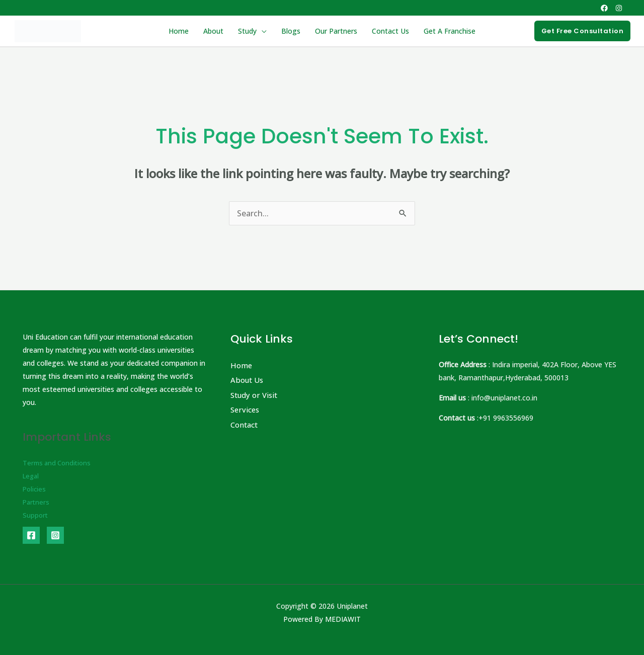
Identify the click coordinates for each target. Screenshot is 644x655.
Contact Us (389, 31)
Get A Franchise (448, 31)
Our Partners (336, 31)
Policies (35, 489)
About (214, 31)
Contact (246, 425)
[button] (583, 31)
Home (180, 31)
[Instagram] (619, 8)
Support (36, 515)
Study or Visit (256, 395)
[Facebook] (604, 8)
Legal (32, 476)
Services (246, 410)
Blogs (291, 31)
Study (248, 31)
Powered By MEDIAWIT (322, 619)
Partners (37, 502)
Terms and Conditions (59, 463)
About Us (248, 380)
